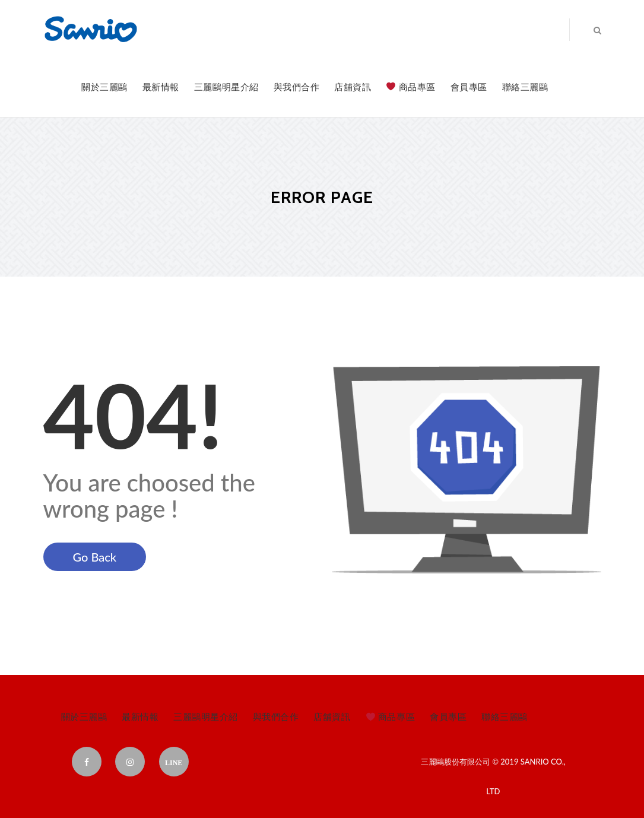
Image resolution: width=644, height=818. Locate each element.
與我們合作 (297, 87)
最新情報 (161, 87)
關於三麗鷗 (104, 87)
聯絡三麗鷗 (525, 87)
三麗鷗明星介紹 (226, 87)
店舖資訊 (353, 87)
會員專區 (469, 87)
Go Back (95, 557)
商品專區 (411, 87)
